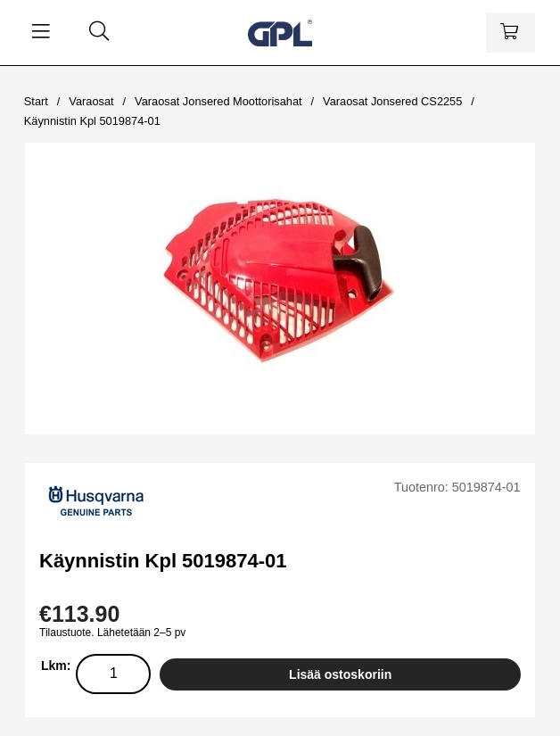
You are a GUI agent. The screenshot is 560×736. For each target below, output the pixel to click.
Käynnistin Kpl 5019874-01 (92, 121)
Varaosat (91, 101)
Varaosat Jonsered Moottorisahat (218, 101)
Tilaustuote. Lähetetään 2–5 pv (112, 633)
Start (36, 101)
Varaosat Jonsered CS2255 (392, 101)
